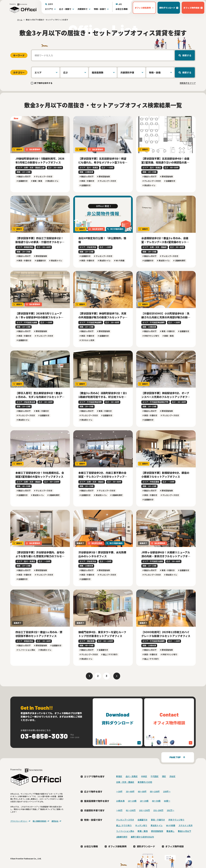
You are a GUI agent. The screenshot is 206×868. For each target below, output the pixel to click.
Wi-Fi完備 (171, 825)
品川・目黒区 (132, 776)
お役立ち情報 (122, 9)
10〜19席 (132, 801)
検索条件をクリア (188, 83)
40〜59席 (156, 801)
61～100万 (131, 810)
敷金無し (171, 831)
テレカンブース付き (125, 820)
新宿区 (119, 776)
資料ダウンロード (146, 846)
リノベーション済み (125, 831)
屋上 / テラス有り (124, 825)
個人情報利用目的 (39, 821)
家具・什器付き (158, 820)
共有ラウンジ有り (176, 820)
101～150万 (144, 810)
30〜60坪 (130, 791)
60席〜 (167, 801)
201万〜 (171, 810)
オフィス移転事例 (117, 846)
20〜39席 (144, 801)
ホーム (20, 20)
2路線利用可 (122, 837)
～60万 (119, 810)
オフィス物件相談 (175, 846)
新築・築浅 (143, 831)
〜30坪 (119, 791)
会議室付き (142, 820)
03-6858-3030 (44, 736)
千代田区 (154, 776)
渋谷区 (172, 776)
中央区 (144, 776)
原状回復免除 (157, 831)
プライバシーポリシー (19, 821)
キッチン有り (141, 825)
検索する (187, 55)
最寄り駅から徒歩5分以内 (142, 837)
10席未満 (120, 801)
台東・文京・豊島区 (125, 782)
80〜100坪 (155, 791)
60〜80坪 (142, 791)
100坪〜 (167, 791)
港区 (164, 776)
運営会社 (55, 821)
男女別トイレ (157, 825)
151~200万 (158, 810)
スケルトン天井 (186, 825)
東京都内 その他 (145, 782)
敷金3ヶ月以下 (185, 831)
